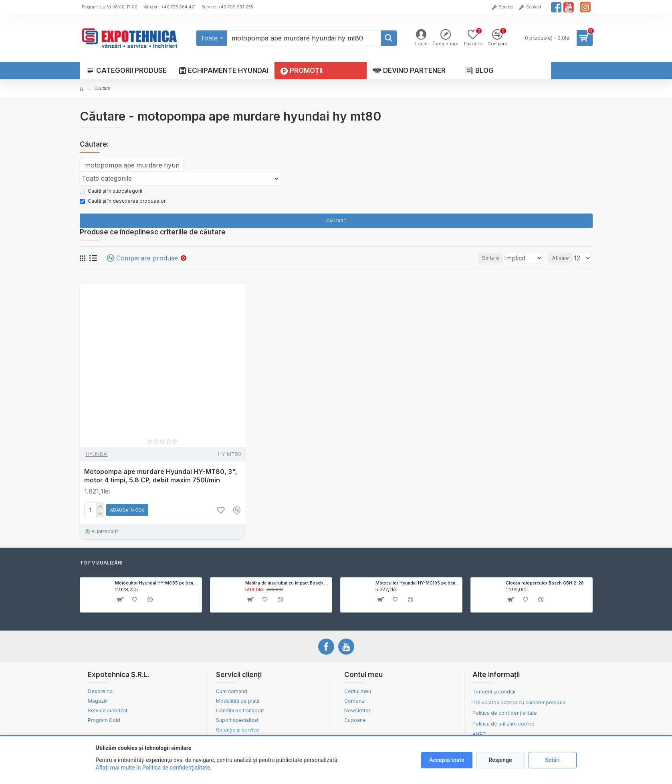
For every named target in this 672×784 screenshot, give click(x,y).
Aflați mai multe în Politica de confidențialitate (153, 768)
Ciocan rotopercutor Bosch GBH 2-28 (545, 585)
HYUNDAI (97, 456)
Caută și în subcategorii (111, 193)
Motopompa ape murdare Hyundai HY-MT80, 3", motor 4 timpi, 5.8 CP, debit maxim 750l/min (161, 478)
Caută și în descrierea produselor (123, 203)
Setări (552, 760)
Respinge (500, 760)
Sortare (477, 260)
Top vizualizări (101, 565)
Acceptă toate (447, 760)
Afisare (563, 260)
